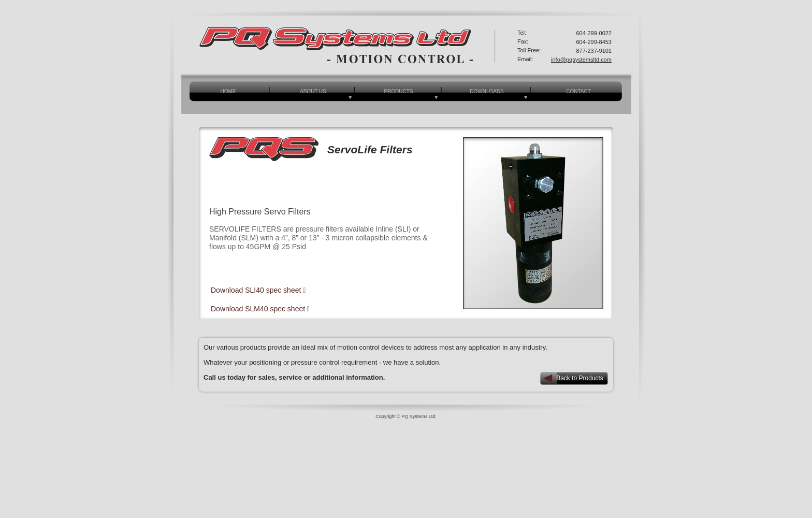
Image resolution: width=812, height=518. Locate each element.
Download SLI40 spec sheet (257, 290)
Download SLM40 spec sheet (259, 309)
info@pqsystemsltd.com (581, 60)
